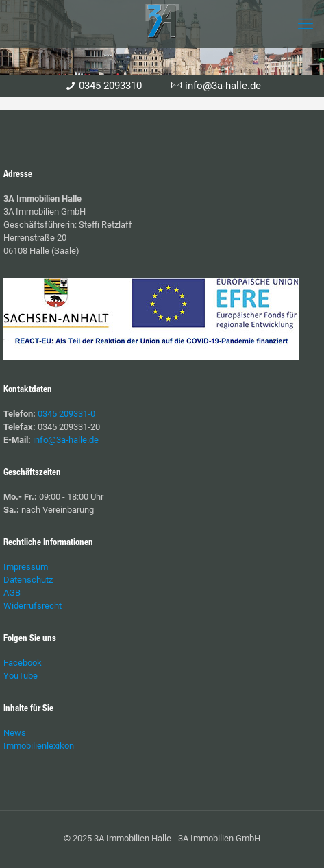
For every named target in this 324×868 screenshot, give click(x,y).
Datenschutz (28, 580)
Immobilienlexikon (39, 746)
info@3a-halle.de (223, 86)
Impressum (26, 567)
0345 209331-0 (66, 414)
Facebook (23, 663)
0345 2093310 (110, 86)
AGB (12, 593)
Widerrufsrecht (33, 606)
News (15, 733)
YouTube (21, 676)
